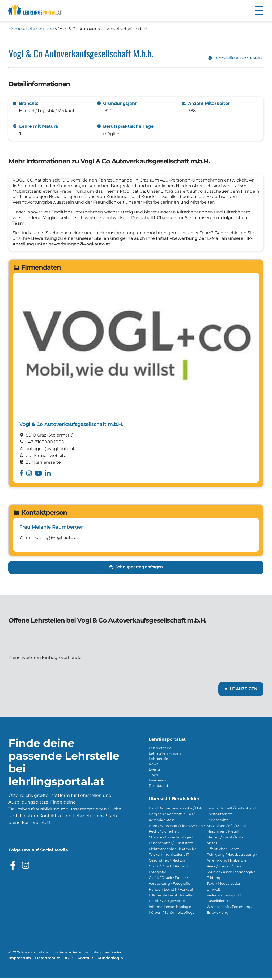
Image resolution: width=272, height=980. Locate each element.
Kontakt (85, 960)
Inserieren (157, 782)
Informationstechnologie (170, 909)
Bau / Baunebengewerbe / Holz (176, 810)
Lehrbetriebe (40, 29)
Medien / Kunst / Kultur (226, 839)
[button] (259, 11)
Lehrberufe (158, 761)
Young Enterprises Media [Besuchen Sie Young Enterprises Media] (100, 954)
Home (15, 29)
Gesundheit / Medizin (167, 862)
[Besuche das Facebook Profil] (13, 867)
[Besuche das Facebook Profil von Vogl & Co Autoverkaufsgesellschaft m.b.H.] (21, 475)
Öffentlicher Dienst (223, 851)
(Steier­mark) (60, 437)
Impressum (20, 960)
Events (155, 771)
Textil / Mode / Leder (224, 885)
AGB (69, 960)
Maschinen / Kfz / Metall (227, 828)
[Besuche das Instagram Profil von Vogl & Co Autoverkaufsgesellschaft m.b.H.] (29, 475)
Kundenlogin (110, 960)
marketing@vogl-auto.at (52, 539)
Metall (212, 845)
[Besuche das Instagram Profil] (25, 867)
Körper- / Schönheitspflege (172, 914)
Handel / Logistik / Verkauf (171, 891)
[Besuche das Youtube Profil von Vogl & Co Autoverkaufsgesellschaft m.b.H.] (38, 475)
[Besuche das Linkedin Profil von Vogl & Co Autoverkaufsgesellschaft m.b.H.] (48, 475)
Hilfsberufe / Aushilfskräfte (171, 897)
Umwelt (213, 891)
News (153, 766)
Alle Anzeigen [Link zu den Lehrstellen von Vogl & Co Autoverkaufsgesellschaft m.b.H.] (241, 691)
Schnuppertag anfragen (136, 569)
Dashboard (158, 787)
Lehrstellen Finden (165, 755)
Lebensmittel (218, 822)
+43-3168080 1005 (45, 444)
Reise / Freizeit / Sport (225, 868)
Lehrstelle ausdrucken (235, 58)
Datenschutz (48, 960)
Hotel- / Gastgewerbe (167, 903)
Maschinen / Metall (223, 833)
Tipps (153, 777)
